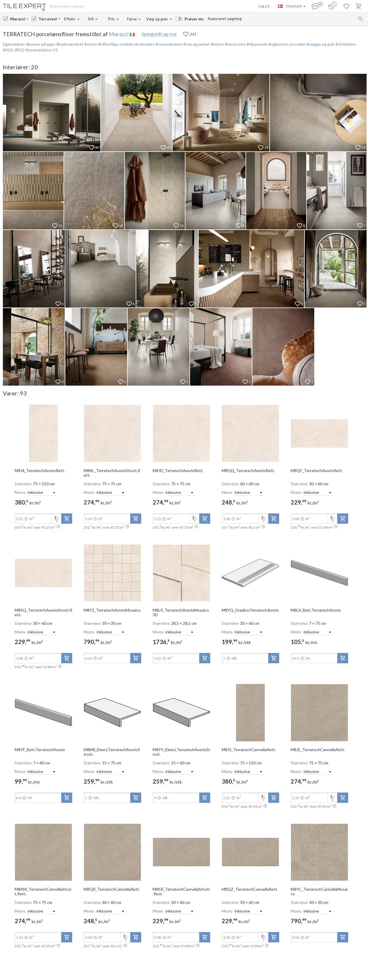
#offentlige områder (116, 44)
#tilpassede (257, 44)
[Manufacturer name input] (18, 19)
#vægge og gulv (320, 44)
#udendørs (144, 44)
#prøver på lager (41, 44)
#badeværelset (69, 44)
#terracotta (235, 44)
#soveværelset (168, 44)
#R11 (20, 50)
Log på (264, 6)
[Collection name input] (48, 19)
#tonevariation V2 (42, 50)
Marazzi (119, 34)
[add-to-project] (67, 519)
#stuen (90, 44)
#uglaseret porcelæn (287, 44)
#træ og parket (196, 44)
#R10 (8, 50)
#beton (217, 44)
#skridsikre (345, 44)
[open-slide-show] (43, 433)
